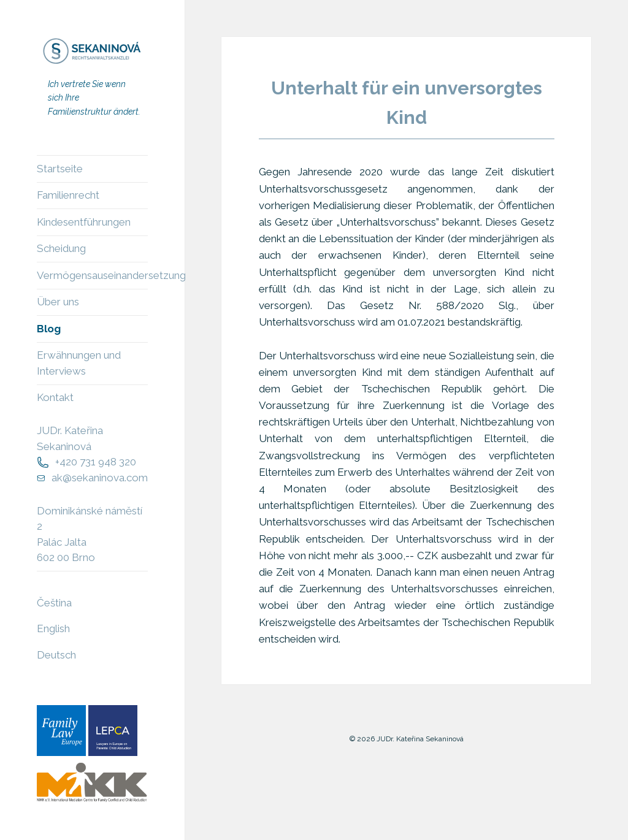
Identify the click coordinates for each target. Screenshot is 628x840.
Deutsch (56, 655)
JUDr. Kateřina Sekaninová (70, 438)
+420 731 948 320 (96, 462)
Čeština (54, 603)
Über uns (58, 302)
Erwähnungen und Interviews (79, 363)
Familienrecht (68, 195)
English (53, 628)
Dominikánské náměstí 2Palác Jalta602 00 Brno (90, 534)
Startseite (60, 169)
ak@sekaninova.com (100, 478)
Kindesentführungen (84, 222)
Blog (49, 329)
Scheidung (61, 248)
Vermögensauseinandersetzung (92, 275)
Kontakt (55, 397)
